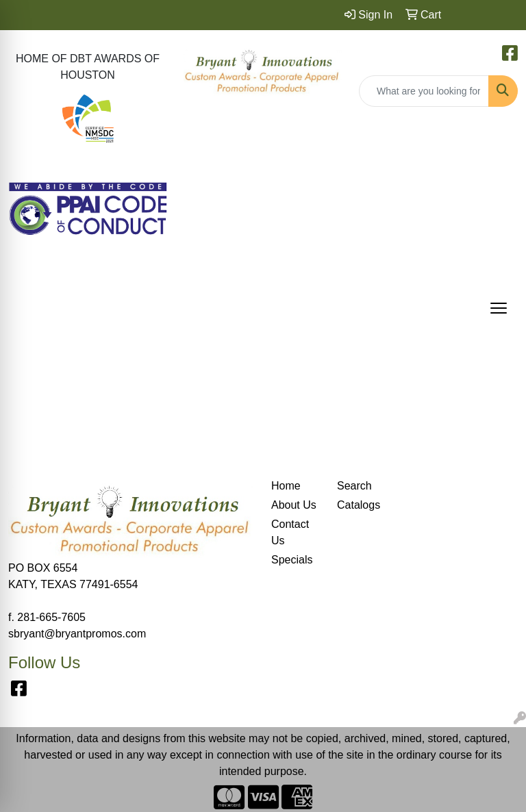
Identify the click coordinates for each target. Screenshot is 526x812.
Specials (292, 560)
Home (286, 486)
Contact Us (290, 532)
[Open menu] (499, 308)
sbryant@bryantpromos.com (77, 634)
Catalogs (359, 505)
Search (354, 486)
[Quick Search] (424, 91)
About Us (294, 505)
